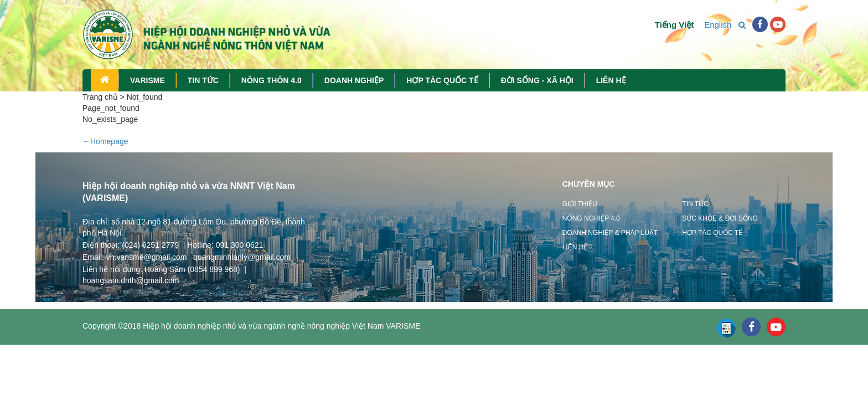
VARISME (148, 80)
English (712, 25)
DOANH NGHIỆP (354, 80)
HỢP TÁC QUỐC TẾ (442, 80)
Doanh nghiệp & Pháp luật (610, 233)
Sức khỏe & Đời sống (720, 218)
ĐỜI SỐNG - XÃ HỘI (537, 80)
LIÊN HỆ (611, 80)
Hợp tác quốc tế (712, 233)
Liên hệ (575, 247)
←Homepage (105, 141)
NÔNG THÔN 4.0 (272, 80)
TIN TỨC (203, 80)
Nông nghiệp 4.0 (591, 218)
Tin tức (695, 204)
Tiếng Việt (669, 25)
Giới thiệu (580, 204)
